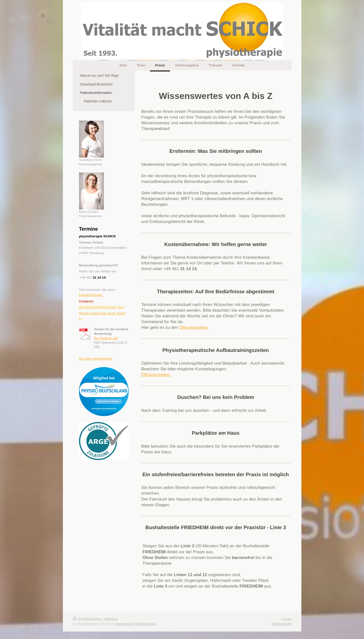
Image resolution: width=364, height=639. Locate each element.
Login (286, 619)
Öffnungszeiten (193, 327)
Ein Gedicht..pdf (106, 338)
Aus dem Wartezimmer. (96, 359)
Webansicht (281, 624)
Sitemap (111, 619)
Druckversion (87, 619)
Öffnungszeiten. (156, 375)
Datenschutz (146, 624)
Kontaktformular (91, 295)
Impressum (125, 624)
